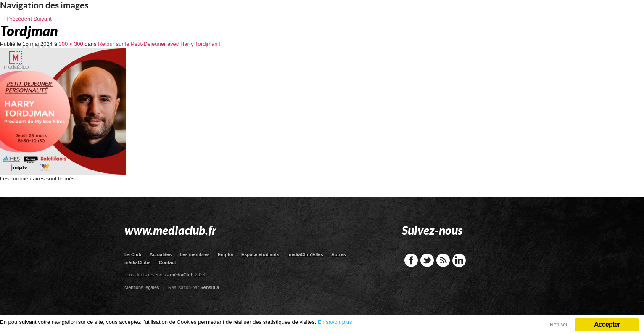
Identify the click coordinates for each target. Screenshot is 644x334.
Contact (168, 262)
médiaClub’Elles (305, 254)
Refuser (559, 325)
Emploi (226, 254)
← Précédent (16, 19)
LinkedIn (459, 260)
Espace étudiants (260, 254)
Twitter (427, 260)
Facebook (411, 260)
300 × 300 (71, 44)
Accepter (607, 325)
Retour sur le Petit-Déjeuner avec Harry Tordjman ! (159, 44)
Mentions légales (142, 287)
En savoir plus (335, 322)
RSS (443, 260)
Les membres (195, 254)
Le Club (133, 254)
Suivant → (46, 19)
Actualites (161, 254)
